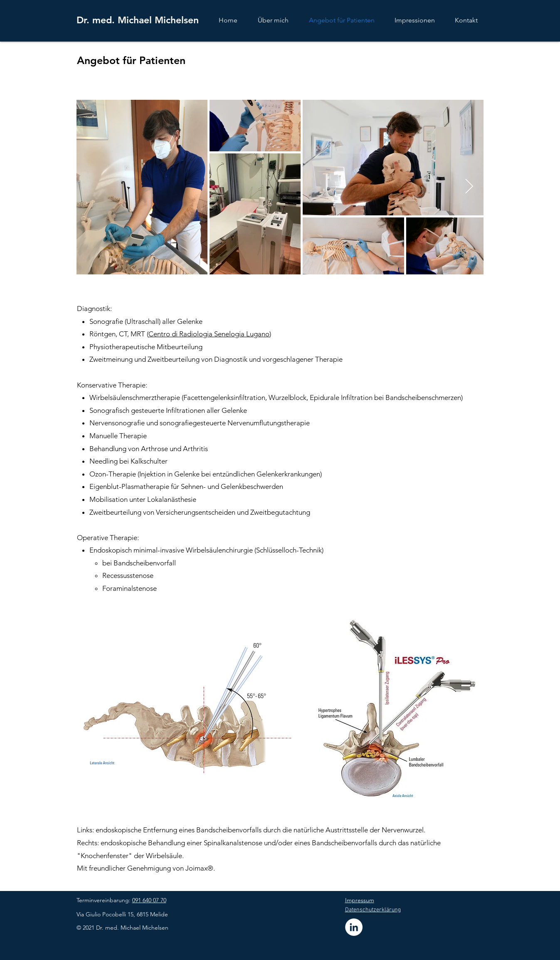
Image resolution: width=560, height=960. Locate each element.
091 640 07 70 (149, 900)
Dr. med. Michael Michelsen (138, 20)
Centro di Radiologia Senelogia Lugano (209, 334)
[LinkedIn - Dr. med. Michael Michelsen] (354, 927)
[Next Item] (469, 187)
